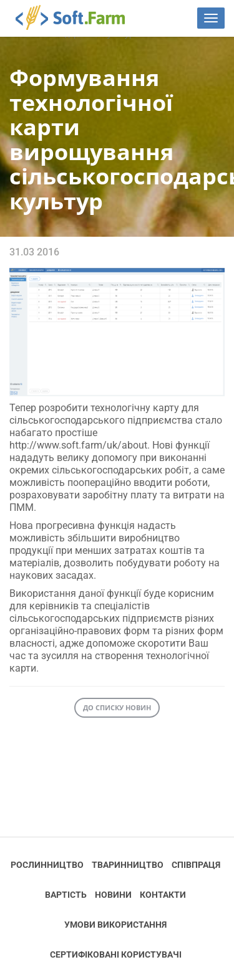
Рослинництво (47, 865)
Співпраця (196, 865)
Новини (113, 895)
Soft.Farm (77, 17)
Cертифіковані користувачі (116, 954)
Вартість (66, 895)
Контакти (163, 895)
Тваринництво (128, 865)
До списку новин (117, 707)
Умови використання (115, 925)
